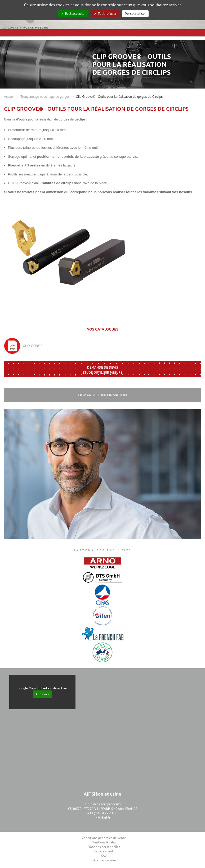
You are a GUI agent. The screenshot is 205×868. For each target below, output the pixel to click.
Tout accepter (73, 14)
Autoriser (42, 694)
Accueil (9, 97)
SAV (104, 856)
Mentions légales (104, 842)
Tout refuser (105, 14)
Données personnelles (104, 847)
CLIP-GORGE (33, 346)
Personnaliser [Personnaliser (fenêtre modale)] (135, 14)
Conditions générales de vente (104, 838)
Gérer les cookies (104, 860)
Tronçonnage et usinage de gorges (45, 97)
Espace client (104, 851)
